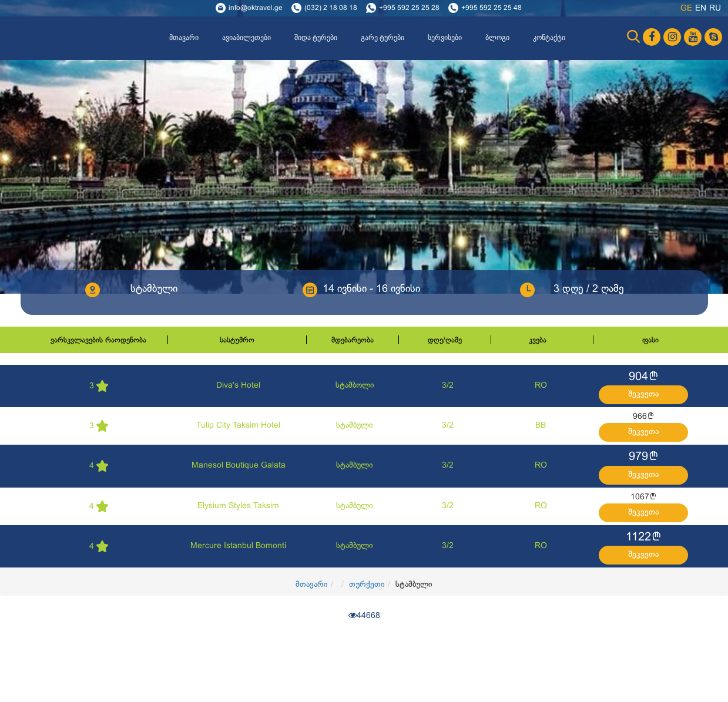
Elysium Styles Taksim (238, 506)
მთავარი (184, 38)
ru (715, 9)
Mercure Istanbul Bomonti (238, 546)
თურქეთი (367, 585)
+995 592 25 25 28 (409, 8)
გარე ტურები (383, 38)
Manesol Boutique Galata (239, 466)
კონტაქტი (549, 38)
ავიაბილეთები (246, 38)
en (701, 9)
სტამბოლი (355, 386)
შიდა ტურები (316, 38)
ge (686, 9)
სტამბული (355, 426)
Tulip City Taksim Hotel (238, 426)
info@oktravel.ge (256, 8)
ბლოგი (497, 38)
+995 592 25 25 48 (492, 8)
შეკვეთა (643, 394)
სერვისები (445, 38)
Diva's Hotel (238, 386)
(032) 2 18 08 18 (331, 8)
